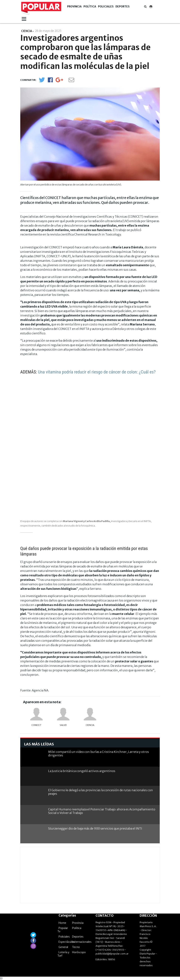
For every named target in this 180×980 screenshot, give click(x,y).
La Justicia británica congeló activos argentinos (82, 771)
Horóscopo (79, 952)
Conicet (36, 725)
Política (90, 7)
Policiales (106, 7)
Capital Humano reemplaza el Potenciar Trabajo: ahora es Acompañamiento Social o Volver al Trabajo (102, 811)
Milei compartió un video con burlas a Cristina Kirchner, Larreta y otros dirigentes (99, 754)
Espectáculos (67, 942)
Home (62, 923)
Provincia (74, 7)
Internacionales (82, 942)
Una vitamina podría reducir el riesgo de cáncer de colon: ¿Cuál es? (97, 372)
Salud (63, 725)
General (63, 947)
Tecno (76, 947)
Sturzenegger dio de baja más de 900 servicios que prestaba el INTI (95, 828)
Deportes (123, 7)
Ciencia (90, 725)
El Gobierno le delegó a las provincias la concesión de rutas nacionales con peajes (101, 792)
